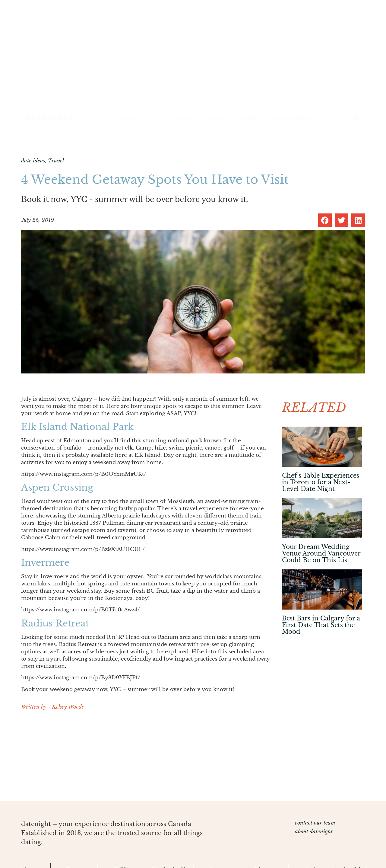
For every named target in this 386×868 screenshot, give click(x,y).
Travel (56, 161)
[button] (325, 220)
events (217, 119)
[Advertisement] (146, 759)
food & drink (175, 119)
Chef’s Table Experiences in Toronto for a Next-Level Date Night (321, 482)
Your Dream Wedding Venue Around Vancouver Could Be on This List (321, 553)
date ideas (128, 119)
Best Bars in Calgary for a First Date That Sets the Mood (321, 625)
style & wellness (293, 119)
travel (249, 119)
